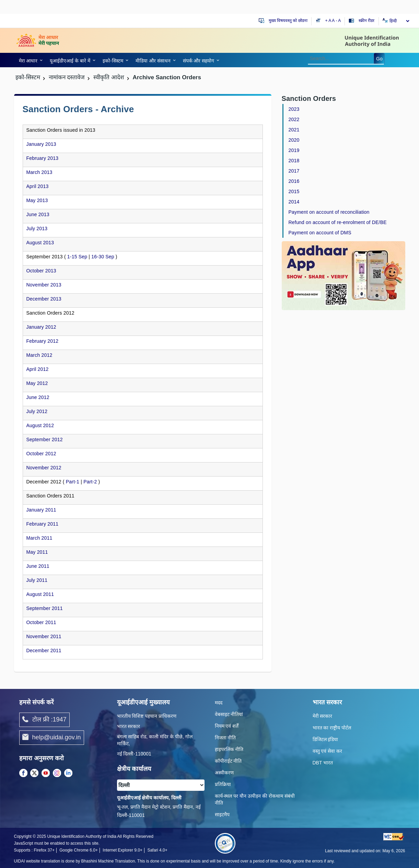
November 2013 (44, 285)
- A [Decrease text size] (339, 21)
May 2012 (37, 383)
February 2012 (43, 341)
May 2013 (37, 200)
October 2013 (41, 271)
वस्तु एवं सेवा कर (328, 751)
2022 (294, 119)
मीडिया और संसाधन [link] (153, 61)
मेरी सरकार (323, 716)
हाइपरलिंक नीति (229, 749)
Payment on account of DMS (320, 233)
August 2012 (40, 425)
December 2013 (44, 299)
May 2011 (37, 552)
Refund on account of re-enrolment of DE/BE (338, 222)
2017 (294, 171)
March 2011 (39, 538)
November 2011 (44, 636)
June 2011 (38, 566)
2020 (294, 140)
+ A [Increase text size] (329, 21)
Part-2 (90, 482)
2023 (294, 109)
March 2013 (39, 172)
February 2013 (43, 158)
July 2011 (37, 580)
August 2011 (40, 594)
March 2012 (39, 355)
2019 (294, 150)
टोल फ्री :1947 (44, 720)
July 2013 (37, 228)
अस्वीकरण (224, 773)
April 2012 (38, 369)
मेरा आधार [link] (28, 61)
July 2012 (37, 411)
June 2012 (38, 397)
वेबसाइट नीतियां (229, 714)
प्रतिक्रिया (223, 784)
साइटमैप (222, 814)
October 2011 (41, 622)
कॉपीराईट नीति (228, 761)
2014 (294, 202)
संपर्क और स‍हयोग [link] (199, 61)
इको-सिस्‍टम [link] (113, 61)
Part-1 (73, 482)
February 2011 (43, 524)
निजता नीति (225, 738)
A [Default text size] (333, 21)
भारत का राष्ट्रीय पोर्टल (332, 728)
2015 (294, 191)
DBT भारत (323, 763)
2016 (294, 181)
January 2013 (41, 144)
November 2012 (44, 468)
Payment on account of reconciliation (329, 212)
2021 (294, 130)
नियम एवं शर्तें (227, 726)
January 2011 (41, 510)
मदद (219, 703)
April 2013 (38, 186)
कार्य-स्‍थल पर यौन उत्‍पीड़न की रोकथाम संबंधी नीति (255, 799)
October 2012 (41, 454)
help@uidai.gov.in (52, 738)
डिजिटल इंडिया (325, 739)
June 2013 (38, 214)
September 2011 (45, 608)
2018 (294, 161)
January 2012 (41, 327)
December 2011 (44, 650)
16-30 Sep (103, 257)
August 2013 (40, 243)
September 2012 (45, 439)
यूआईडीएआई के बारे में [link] (70, 61)
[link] (30, 60)
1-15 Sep (77, 257)
